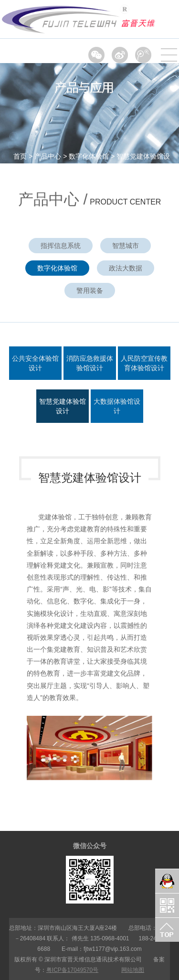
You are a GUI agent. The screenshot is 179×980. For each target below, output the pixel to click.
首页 (20, 156)
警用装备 (90, 291)
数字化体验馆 (89, 156)
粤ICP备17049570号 (72, 970)
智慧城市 (126, 246)
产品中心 (48, 156)
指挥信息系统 (61, 246)
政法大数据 (126, 268)
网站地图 (133, 970)
